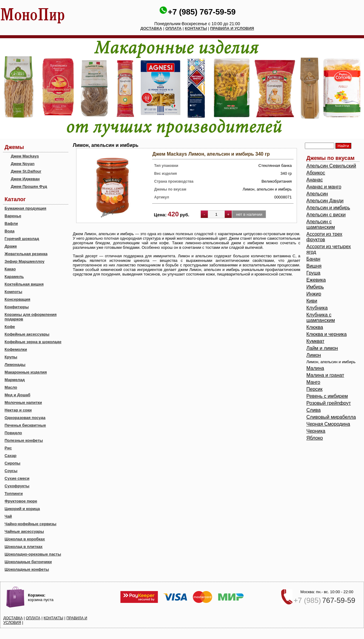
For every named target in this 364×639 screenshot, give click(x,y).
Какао (10, 269)
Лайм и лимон (322, 348)
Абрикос (316, 173)
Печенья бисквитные (25, 425)
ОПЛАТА (174, 28)
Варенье (13, 216)
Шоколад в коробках (25, 539)
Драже (11, 246)
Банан (313, 259)
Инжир (314, 294)
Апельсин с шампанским (321, 224)
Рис (8, 448)
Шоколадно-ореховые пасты (33, 554)
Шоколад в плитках (24, 547)
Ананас (315, 180)
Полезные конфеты (24, 440)
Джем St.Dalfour (26, 171)
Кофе (10, 327)
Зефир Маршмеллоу (24, 261)
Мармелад (15, 380)
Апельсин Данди (325, 201)
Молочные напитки (23, 402)
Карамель (14, 277)
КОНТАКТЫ (196, 28)
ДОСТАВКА (151, 28)
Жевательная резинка (26, 254)
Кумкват (315, 341)
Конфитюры (17, 307)
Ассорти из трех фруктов (324, 237)
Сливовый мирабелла (331, 417)
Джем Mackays (25, 156)
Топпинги (14, 494)
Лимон (314, 355)
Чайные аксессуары (24, 531)
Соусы (11, 471)
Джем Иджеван (25, 179)
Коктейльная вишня (24, 284)
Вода (10, 231)
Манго (313, 382)
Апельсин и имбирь (328, 208)
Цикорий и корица (22, 509)
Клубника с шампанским (321, 318)
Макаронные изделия (26, 372)
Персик (314, 389)
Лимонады (15, 365)
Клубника (317, 308)
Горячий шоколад (22, 239)
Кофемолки (16, 349)
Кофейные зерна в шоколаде (33, 342)
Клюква (315, 327)
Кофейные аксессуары (27, 334)
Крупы (11, 357)
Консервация (17, 299)
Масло (11, 387)
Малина (315, 368)
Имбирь (315, 287)
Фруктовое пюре (21, 501)
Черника (316, 431)
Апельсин (317, 194)
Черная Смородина (328, 424)
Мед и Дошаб (17, 395)
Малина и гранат (325, 375)
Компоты (13, 292)
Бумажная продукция (25, 208)
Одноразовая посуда (25, 418)
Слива (313, 410)
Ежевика (316, 280)
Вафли (11, 223)
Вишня (314, 266)
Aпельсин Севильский (331, 166)
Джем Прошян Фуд (29, 186)
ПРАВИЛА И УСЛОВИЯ (232, 28)
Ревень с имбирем (327, 396)
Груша (313, 273)
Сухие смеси (17, 478)
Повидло (13, 433)
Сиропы (12, 463)
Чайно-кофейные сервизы (30, 524)
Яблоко (315, 438)
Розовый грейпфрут (329, 403)
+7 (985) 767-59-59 (202, 12)
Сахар (10, 456)
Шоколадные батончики (28, 562)
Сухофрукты (17, 486)
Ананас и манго (324, 187)
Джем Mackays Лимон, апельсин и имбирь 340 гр (211, 154)
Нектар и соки (18, 410)
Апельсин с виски (326, 215)
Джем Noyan (22, 164)
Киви (312, 301)
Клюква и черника (327, 334)
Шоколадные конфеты (27, 569)
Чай (8, 516)
